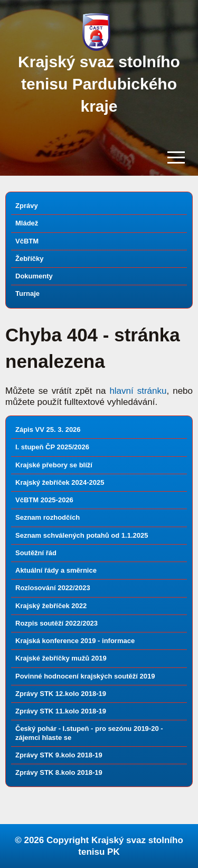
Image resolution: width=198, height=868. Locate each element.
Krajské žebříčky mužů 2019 (61, 658)
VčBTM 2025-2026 (44, 500)
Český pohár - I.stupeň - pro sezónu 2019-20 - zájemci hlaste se (89, 733)
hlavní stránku (138, 391)
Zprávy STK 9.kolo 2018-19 (59, 755)
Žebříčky (29, 259)
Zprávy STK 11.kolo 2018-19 (61, 711)
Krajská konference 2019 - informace (75, 641)
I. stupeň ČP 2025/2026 (52, 447)
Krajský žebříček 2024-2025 (60, 482)
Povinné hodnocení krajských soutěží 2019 (85, 676)
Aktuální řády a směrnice (56, 570)
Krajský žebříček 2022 (51, 606)
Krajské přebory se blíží (54, 465)
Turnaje (27, 293)
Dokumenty (34, 276)
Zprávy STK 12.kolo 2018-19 (61, 694)
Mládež (27, 223)
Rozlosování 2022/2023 (53, 588)
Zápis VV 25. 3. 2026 (48, 430)
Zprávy (27, 206)
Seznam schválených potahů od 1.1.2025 (82, 535)
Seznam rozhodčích (48, 517)
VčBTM (27, 241)
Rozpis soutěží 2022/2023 (56, 623)
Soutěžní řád (36, 553)
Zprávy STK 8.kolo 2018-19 (59, 772)
